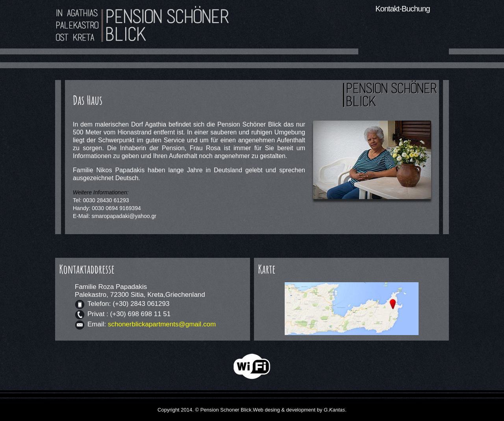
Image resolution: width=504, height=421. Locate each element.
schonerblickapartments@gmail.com (162, 324)
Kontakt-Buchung (402, 9)
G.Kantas (334, 410)
